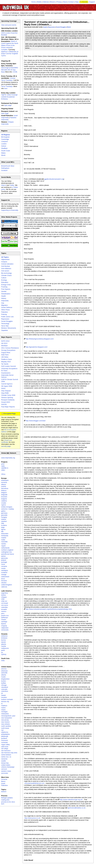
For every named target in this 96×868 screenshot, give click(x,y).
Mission (52, 2)
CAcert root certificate (7, 441)
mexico (4, 611)
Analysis (4, 262)
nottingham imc (7, 552)
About (65, 2)
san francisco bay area (9, 753)
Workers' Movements (9, 328)
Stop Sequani (6, 391)
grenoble (4, 515)
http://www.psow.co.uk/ (32, 818)
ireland (4, 519)
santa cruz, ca (6, 757)
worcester (5, 773)
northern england (7, 550)
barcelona (5, 488)
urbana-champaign (8, 767)
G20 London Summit (8, 366)
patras (3, 556)
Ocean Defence (7, 307)
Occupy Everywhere (8, 350)
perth (3, 650)
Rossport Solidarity (8, 400)
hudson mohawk (7, 699)
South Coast (6, 151)
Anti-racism (5, 271)
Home (34, 2)
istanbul (4, 521)
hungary (4, 517)
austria (4, 486)
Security (85, 2)
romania (4, 566)
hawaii (3, 695)
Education (5, 282)
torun (3, 579)
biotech (4, 792)
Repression (52, 27)
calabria (4, 501)
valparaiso (5, 628)
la (2, 704)
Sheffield (4, 148)
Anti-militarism (6, 268)
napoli (3, 546)
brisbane (4, 638)
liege (3, 527)
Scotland (4, 170)
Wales (3, 153)
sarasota (4, 759)
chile (3, 599)
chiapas (4, 597)
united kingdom (7, 585)
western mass (6, 771)
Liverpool (4, 141)
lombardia (5, 536)
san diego (5, 749)
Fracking (4, 287)
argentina (5, 593)
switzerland (5, 577)
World (69, 27)
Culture (4, 278)
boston (4, 681)
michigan (4, 712)
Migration (4, 305)
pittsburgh (5, 736)
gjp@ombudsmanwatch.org (54, 179)
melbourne (5, 648)
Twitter (12, 185)
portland (4, 738)
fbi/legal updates (7, 798)
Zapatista (4, 330)
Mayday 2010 (6, 362)
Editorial (46, 2)
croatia (4, 503)
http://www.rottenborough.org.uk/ (71, 800)
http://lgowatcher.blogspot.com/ (37, 347)
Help (77, 2)
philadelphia (5, 734)
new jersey (5, 720)
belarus (4, 491)
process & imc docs (8, 802)
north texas (5, 728)
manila (4, 646)
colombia (4, 607)
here (6, 88)
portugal (4, 562)
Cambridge (5, 139)
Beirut (3, 781)
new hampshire (7, 718)
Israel (3, 783)
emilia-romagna (7, 507)
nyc (2, 730)
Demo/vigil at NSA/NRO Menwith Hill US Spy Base (10, 70)
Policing (4, 314)
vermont (4, 769)
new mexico (5, 722)
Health (45, 27)
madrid (4, 538)
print (3, 464)
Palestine (4, 312)
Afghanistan (5, 259)
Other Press (5, 310)
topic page (8, 105)
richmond (4, 740)
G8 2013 (4, 343)
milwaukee (5, 714)
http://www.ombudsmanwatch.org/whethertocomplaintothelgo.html (49, 609)
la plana (4, 525)
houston (4, 697)
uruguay (4, 626)
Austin (3, 677)
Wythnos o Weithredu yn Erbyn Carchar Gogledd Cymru (10, 54)
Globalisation (6, 294)
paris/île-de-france (8, 554)
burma (3, 640)
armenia (4, 482)
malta (3, 540)
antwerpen (5, 480)
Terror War (5, 326)
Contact (71, 2)
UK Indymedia (23, 6)
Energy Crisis (6, 285)
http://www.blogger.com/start (36, 421)
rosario (4, 620)
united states (6, 765)
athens (4, 484)
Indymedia (5, 301)
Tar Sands (5, 364)
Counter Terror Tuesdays (8, 79)
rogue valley (5, 745)
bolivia (3, 595)
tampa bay (5, 763)
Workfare (4, 346)
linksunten (5, 534)
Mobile (39, 2)
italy (3, 523)
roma (3, 564)
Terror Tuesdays (7, 86)
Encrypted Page (10, 414)
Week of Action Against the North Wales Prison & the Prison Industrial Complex (10, 45)
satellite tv (5, 468)
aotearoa (4, 636)
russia (3, 568)
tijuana (4, 624)
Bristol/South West (8, 166)
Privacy (59, 2)
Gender (4, 291)
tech (3, 804)
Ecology (4, 280)
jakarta (4, 644)
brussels (4, 497)
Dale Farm (5, 355)
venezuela (5, 630)
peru (3, 613)
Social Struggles (61, 27)
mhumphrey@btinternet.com (34, 783)
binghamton (5, 679)
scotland (4, 572)
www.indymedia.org (8, 458)
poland (4, 560)
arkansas (4, 671)
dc (2, 693)
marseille (4, 542)
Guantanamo (6, 373)
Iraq (3, 303)
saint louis (5, 747)
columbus (5, 691)
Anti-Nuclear (6, 266)
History (4, 298)
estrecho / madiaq (7, 509)
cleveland (5, 687)
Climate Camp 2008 (8, 395)
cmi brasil (5, 603)
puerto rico (5, 616)
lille (2, 531)
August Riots (6, 353)
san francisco (6, 751)
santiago (4, 622)
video (3, 470)
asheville (4, 673)
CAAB (15, 72)
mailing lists (5, 800)
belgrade (4, 495)
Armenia (4, 779)
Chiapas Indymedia (7, 123)
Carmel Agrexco (7, 384)
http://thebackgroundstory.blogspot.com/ (40, 339)
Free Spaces (6, 289)
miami (3, 710)
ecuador (4, 609)
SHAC (3, 388)
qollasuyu (5, 617)
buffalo (4, 683)
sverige (4, 575)
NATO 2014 (5, 341)
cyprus (4, 505)
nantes (4, 544)
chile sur (4, 601)
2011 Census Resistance (10, 348)
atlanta (4, 675)
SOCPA (4, 404)
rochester (5, 742)
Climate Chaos (6, 275)
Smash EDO (6, 402)
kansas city (5, 701)
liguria (3, 529)
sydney (4, 654)
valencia (4, 587)
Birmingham (5, 137)
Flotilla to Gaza (7, 359)
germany (4, 513)
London (4, 144)
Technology (5, 324)
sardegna (5, 570)
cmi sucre (5, 605)
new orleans (5, 724)
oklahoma (5, 732)
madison (4, 706)
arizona (4, 669)
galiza (3, 511)
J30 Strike (5, 357)
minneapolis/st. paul (8, 716)
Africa (3, 474)
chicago (4, 685)
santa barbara (6, 755)
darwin (4, 642)
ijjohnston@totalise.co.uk (77, 808)
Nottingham (5, 168)
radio (3, 466)
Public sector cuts (7, 317)
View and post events (9, 25)
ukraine (4, 583)
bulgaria (4, 499)
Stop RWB (5, 393)
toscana (4, 581)
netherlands (5, 548)
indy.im (4, 185)
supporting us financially (10, 210)
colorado (4, 689)
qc (2, 652)
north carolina (6, 726)
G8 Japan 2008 (7, 386)
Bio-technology (6, 273)
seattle (4, 761)
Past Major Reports (8, 407)
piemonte (4, 558)
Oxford (4, 146)
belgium (4, 493)
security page (6, 446)
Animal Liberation (7, 264)
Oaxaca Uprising (7, 398)
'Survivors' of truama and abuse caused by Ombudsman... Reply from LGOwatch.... (57, 23)
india (3, 660)
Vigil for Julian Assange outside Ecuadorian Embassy (9, 97)
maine (3, 708)
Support (92, 2)
